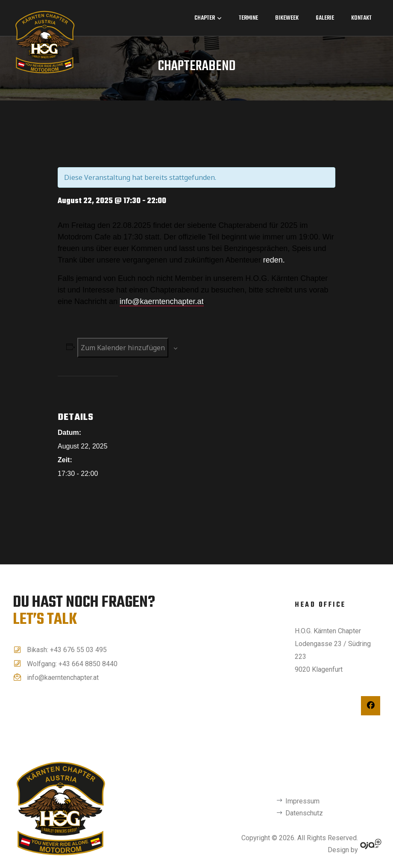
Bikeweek (287, 18)
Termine (248, 18)
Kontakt (361, 18)
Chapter (208, 18)
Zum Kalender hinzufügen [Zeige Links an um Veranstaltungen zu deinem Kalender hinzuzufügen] (123, 347)
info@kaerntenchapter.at (161, 301)
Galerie (325, 18)
